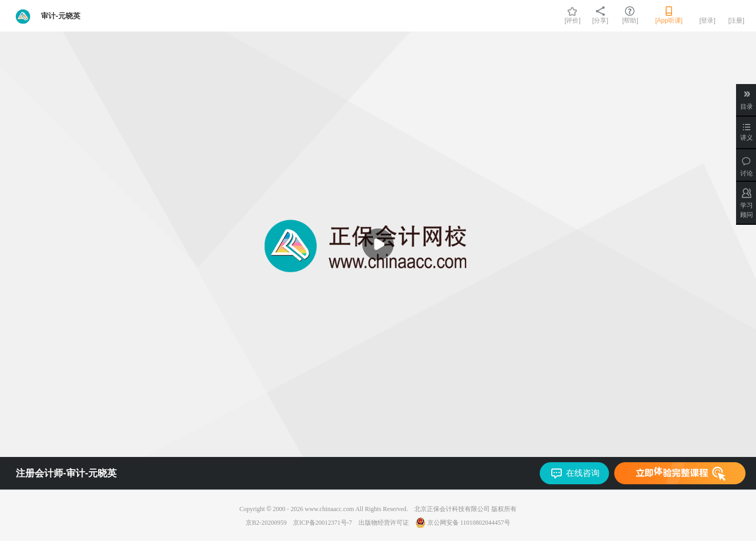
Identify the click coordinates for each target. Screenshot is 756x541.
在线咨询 (583, 473)
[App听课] (669, 20)
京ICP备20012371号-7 (323, 523)
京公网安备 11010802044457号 (463, 523)
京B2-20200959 (266, 523)
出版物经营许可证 (384, 523)
